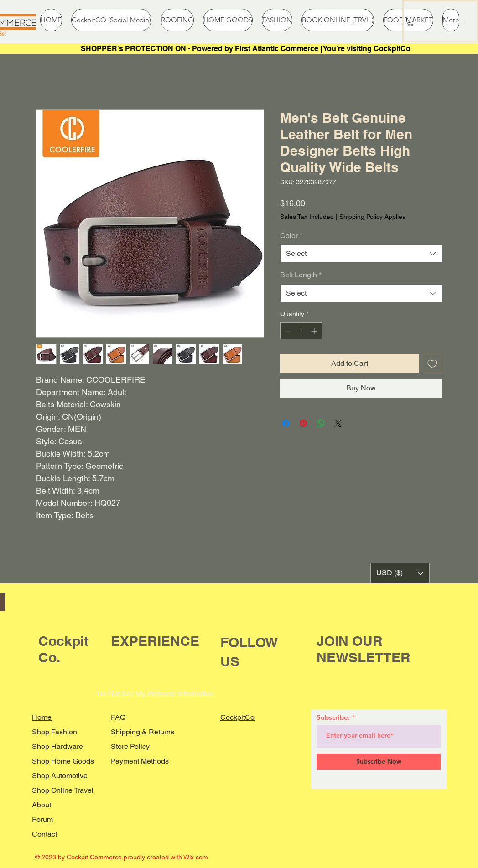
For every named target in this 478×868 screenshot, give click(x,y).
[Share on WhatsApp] (321, 423)
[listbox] (400, 573)
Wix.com (196, 857)
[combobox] (361, 254)
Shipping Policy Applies (372, 217)
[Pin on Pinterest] (303, 423)
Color (291, 236)
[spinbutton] (301, 331)
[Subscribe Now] (379, 762)
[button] (410, 21)
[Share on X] (338, 423)
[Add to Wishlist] (432, 364)
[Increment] (315, 331)
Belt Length (301, 275)
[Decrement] (287, 331)
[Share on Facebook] (286, 423)
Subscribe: (333, 717)
